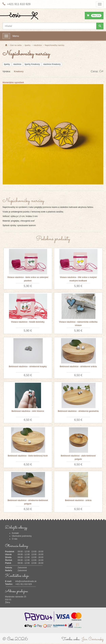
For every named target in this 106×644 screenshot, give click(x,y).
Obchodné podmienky (22, 536)
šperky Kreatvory (32, 64)
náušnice (17, 64)
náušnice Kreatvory (52, 64)
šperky (7, 64)
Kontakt (15, 533)
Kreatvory (19, 71)
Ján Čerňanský (93, 639)
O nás (15, 539)
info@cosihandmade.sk (26, 581)
